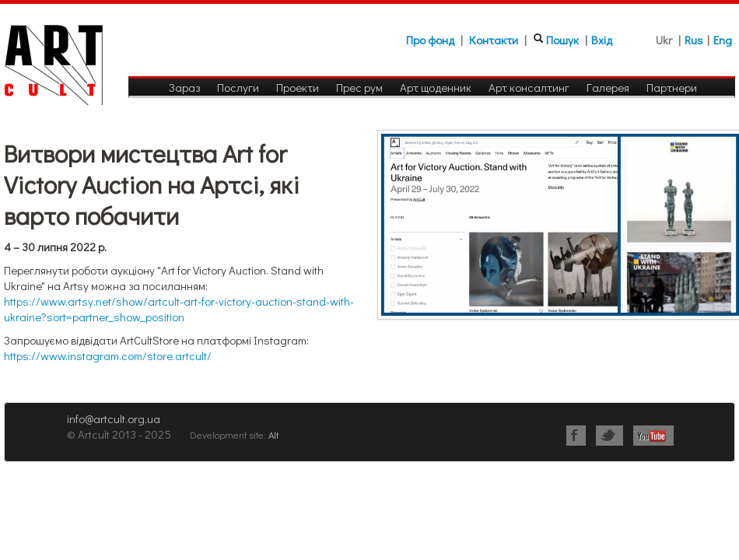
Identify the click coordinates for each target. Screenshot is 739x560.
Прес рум (359, 87)
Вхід (602, 40)
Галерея (608, 87)
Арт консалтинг (529, 87)
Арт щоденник (436, 87)
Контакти (494, 40)
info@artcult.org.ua (114, 418)
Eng (723, 40)
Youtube (653, 436)
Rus (694, 40)
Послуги (238, 87)
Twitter (609, 436)
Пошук (562, 40)
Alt (273, 435)
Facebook (576, 436)
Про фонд (430, 40)
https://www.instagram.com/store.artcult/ (108, 355)
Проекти (298, 87)
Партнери (672, 87)
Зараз (184, 87)
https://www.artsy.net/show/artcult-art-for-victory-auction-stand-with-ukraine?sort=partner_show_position (179, 309)
